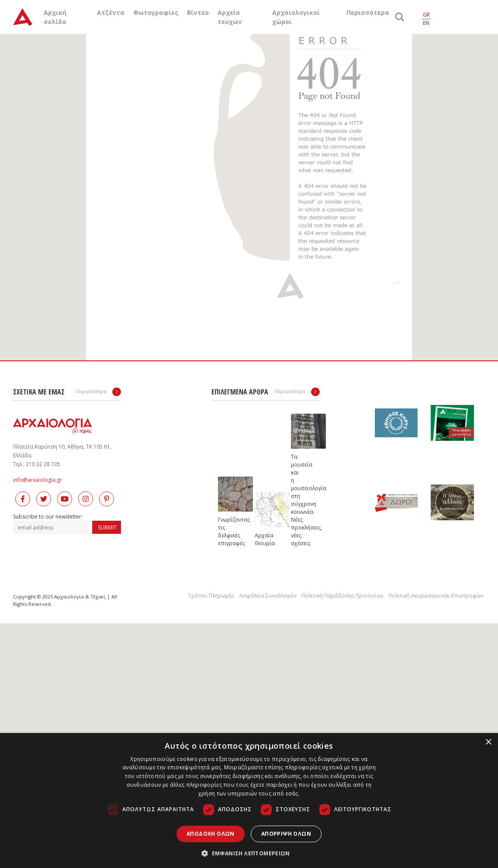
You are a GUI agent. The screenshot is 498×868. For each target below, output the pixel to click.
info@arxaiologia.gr (38, 480)
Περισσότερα (368, 12)
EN (426, 23)
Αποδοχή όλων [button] (211, 834)
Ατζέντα (111, 12)
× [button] (488, 742)
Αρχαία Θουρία (263, 539)
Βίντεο (198, 12)
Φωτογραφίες (156, 12)
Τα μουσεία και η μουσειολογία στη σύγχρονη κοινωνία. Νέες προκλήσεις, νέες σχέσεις (300, 500)
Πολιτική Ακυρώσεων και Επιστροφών (436, 596)
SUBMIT (107, 527)
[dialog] (249, 801)
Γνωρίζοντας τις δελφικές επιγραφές (227, 531)
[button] (249, 853)
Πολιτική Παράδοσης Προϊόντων (342, 596)
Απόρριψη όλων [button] (286, 834)
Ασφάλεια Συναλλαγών (268, 596)
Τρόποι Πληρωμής (211, 596)
